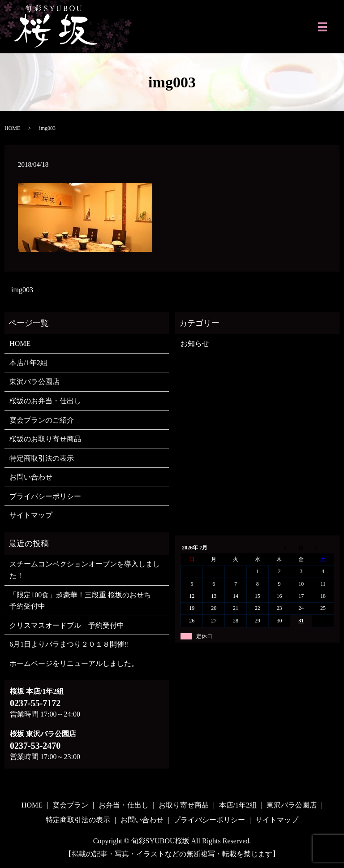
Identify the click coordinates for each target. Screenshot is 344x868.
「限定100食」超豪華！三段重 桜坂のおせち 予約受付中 (84, 601)
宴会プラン (70, 805)
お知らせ (195, 343)
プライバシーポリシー (45, 496)
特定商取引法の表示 (42, 458)
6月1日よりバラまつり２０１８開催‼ (69, 644)
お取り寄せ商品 (184, 805)
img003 (22, 290)
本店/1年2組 (28, 363)
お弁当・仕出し (124, 805)
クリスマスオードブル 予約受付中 (67, 625)
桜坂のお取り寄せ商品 (45, 439)
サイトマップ (31, 515)
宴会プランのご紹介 (42, 420)
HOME (12, 128)
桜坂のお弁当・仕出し (45, 401)
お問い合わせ (31, 477)
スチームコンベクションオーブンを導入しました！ (85, 570)
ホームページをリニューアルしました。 (74, 663)
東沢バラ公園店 (34, 382)
